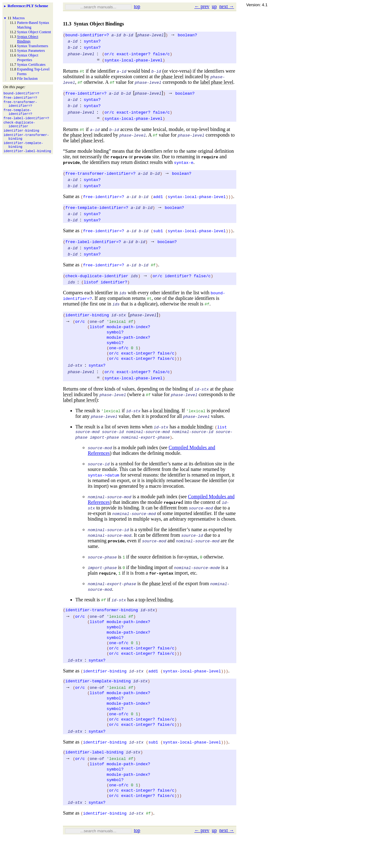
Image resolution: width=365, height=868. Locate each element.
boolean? (187, 35)
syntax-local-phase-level (134, 60)
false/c (161, 54)
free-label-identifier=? (93, 242)
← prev (202, 6)
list (222, 434)
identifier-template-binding (98, 697)
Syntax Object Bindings (28, 39)
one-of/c (119, 353)
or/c (109, 54)
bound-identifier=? (87, 35)
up (214, 6)
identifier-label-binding (94, 776)
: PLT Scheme (28, 6)
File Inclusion (27, 79)
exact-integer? (134, 54)
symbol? (115, 334)
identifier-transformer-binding (102, 618)
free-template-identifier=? (97, 207)
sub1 (158, 231)
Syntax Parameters (31, 51)
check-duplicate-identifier (97, 276)
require (119, 157)
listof (91, 282)
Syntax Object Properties (28, 58)
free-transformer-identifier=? (100, 173)
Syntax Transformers (33, 46)
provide (142, 157)
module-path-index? (128, 328)
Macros (18, 18)
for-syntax (161, 581)
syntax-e (184, 162)
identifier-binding (87, 315)
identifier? (178, 276)
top (137, 6)
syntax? (92, 41)
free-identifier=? (86, 93)
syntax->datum (103, 483)
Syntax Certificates (31, 65)
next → (227, 6)
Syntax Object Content (34, 32)
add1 (158, 197)
